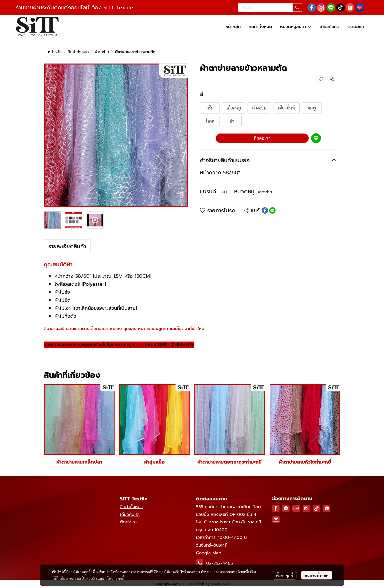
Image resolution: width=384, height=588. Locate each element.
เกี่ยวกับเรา (130, 515)
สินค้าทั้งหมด (78, 52)
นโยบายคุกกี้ (115, 578)
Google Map (209, 553)
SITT (224, 192)
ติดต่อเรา (262, 138)
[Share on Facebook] (265, 210)
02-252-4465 (220, 563)
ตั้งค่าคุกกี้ (285, 575)
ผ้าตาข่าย (102, 52)
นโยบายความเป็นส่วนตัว (78, 578)
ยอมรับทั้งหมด (317, 575)
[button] (270, 7)
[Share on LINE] (272, 210)
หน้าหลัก (55, 52)
